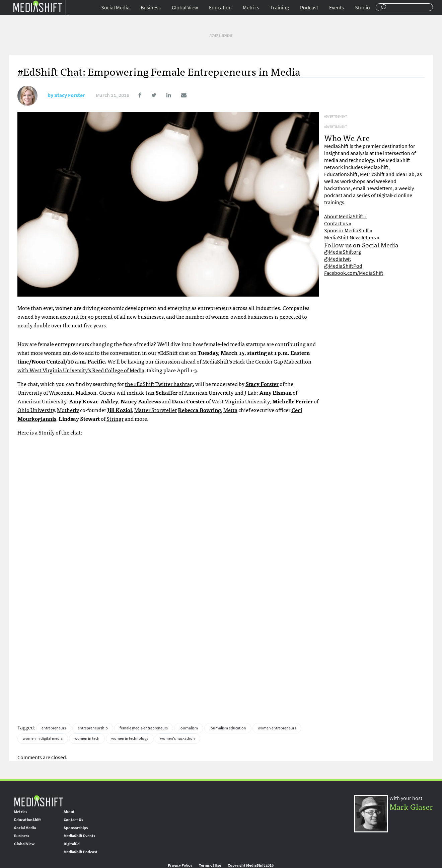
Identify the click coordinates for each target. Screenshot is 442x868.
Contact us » (338, 223)
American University (42, 401)
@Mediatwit (338, 259)
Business (151, 8)
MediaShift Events (79, 836)
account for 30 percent (86, 316)
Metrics (251, 8)
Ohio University (36, 410)
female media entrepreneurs (144, 728)
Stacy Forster (69, 95)
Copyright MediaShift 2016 (251, 865)
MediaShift (39, 801)
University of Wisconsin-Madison (57, 392)
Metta (230, 410)
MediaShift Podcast (81, 852)
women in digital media (43, 738)
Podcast (309, 8)
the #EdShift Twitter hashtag (159, 384)
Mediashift (38, 6)
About (69, 812)
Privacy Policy (180, 865)
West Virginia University (241, 401)
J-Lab (250, 392)
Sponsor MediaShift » (348, 230)
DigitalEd (72, 844)
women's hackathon (177, 738)
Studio (362, 8)
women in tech (87, 738)
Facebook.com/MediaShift (354, 273)
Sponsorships (76, 828)
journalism (189, 728)
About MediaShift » (345, 216)
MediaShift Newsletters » (352, 238)
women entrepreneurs (277, 728)
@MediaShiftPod (343, 266)
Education (220, 8)
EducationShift (27, 820)
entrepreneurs (54, 728)
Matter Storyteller (156, 410)
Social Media (115, 8)
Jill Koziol (120, 410)
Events (337, 8)
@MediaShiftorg (343, 252)
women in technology (130, 738)
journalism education (228, 728)
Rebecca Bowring (199, 410)
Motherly (68, 410)
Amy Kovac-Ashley (94, 401)
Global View (185, 8)
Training (280, 8)
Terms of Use (210, 865)
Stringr (115, 418)
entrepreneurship (93, 728)
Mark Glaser (411, 806)
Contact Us (73, 820)
